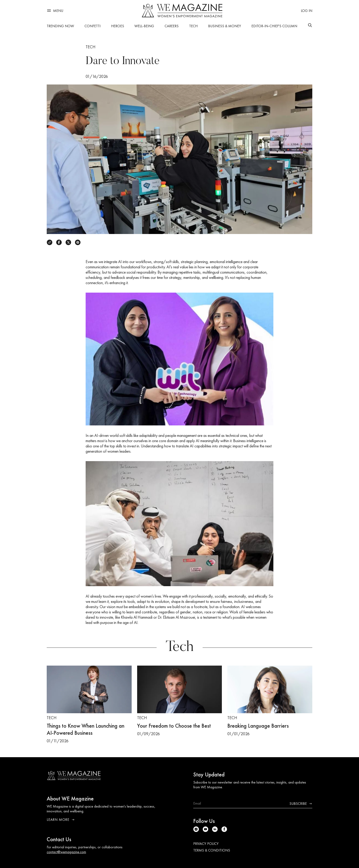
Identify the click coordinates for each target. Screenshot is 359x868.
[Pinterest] (78, 242)
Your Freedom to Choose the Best (174, 726)
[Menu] (55, 11)
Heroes (118, 26)
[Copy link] (50, 242)
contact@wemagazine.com (66, 852)
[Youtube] (205, 829)
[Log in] (307, 11)
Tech (193, 26)
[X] (68, 242)
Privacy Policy (206, 844)
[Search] (310, 25)
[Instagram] (196, 829)
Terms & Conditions (212, 850)
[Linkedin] (215, 829)
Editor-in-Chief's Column (274, 26)
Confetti (92, 26)
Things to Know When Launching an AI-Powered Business (86, 729)
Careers (172, 26)
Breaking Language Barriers (258, 726)
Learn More (61, 820)
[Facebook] (59, 242)
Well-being (144, 26)
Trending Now (60, 26)
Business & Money (225, 26)
